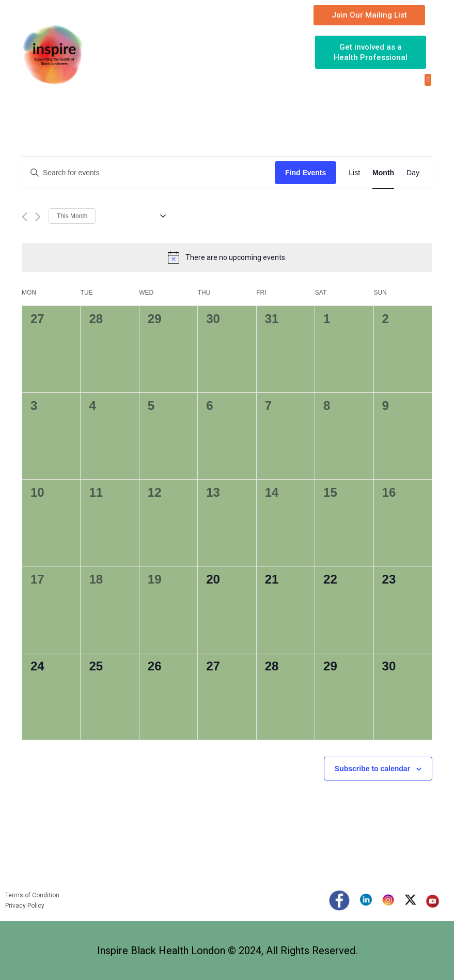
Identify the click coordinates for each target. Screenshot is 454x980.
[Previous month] (25, 217)
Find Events (306, 173)
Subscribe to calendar (372, 769)
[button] (428, 80)
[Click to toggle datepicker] (134, 216)
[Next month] (38, 217)
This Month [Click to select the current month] (72, 216)
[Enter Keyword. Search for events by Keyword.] (148, 173)
